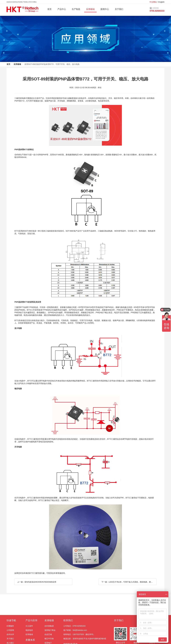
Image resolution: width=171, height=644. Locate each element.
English (161, 2)
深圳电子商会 (50, 630)
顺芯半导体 (49, 639)
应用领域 (29, 634)
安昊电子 (48, 643)
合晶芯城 (48, 634)
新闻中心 (105, 9)
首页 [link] (8, 64)
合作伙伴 (10, 634)
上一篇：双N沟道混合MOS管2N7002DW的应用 (37, 582)
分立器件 (29, 626)
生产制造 (76, 9)
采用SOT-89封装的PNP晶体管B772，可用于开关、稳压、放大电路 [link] (52, 64)
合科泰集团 (49, 626)
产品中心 (62, 9)
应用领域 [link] (17, 64)
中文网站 (153, 2)
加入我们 (10, 643)
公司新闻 (10, 630)
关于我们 (119, 9)
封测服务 (10, 626)
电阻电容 (29, 630)
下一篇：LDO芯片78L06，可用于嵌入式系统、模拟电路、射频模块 (129, 582)
